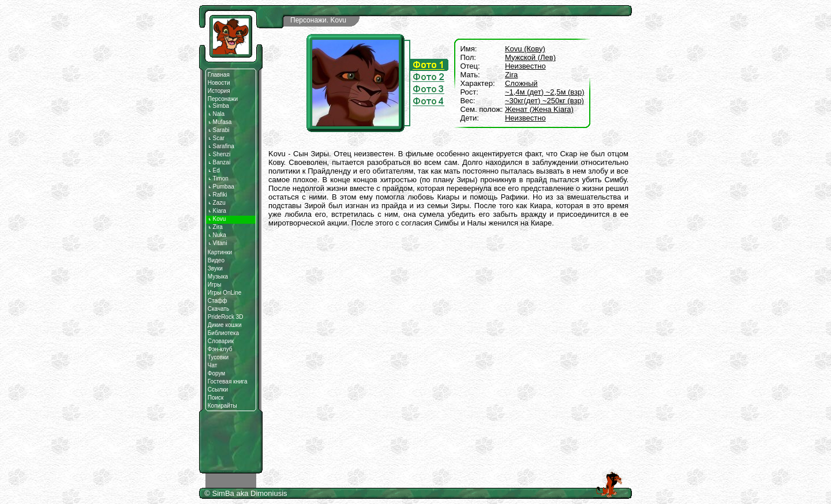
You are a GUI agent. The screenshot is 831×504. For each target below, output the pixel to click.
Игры (215, 285)
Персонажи (223, 99)
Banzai (219, 162)
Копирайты (222, 406)
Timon (218, 178)
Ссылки (218, 390)
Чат (213, 365)
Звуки (215, 268)
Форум (216, 373)
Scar (216, 138)
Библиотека (223, 333)
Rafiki (218, 195)
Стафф (218, 301)
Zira (215, 227)
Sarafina (221, 146)
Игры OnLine (225, 293)
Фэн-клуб (220, 349)
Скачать (219, 309)
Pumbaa (221, 187)
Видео (216, 260)
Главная (219, 75)
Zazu (217, 203)
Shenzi (219, 154)
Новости (219, 83)
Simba (218, 106)
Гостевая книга (228, 381)
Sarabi (219, 130)
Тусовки (218, 357)
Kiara (217, 211)
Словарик (221, 341)
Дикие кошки (225, 325)
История (219, 91)
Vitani (218, 243)
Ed (214, 170)
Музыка (218, 277)
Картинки (220, 252)
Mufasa (220, 122)
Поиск (216, 398)
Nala (216, 114)
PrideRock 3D (226, 317)
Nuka (217, 235)
